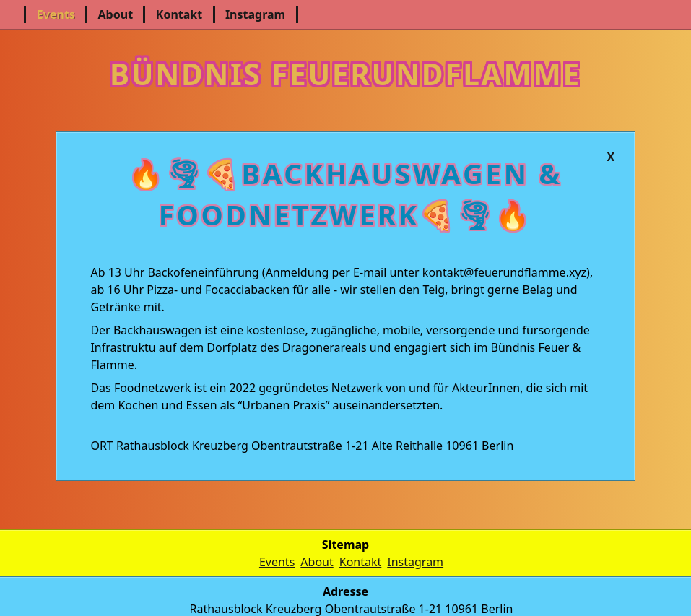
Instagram (255, 14)
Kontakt (179, 14)
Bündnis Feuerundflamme (345, 70)
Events (56, 14)
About (116, 14)
